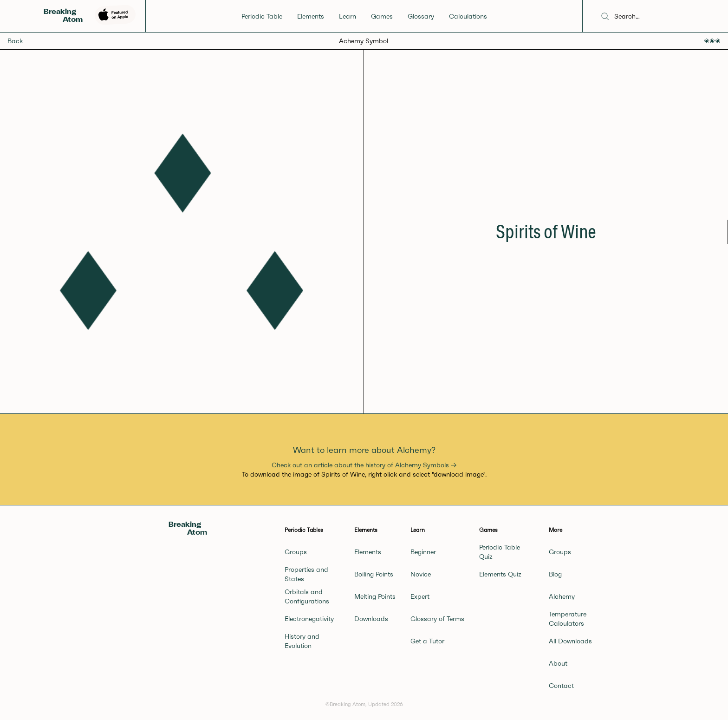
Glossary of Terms (437, 619)
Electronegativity (309, 619)
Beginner (423, 552)
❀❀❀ (712, 41)
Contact (561, 686)
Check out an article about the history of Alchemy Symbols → (364, 465)
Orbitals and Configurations (307, 596)
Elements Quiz (500, 574)
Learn (348, 16)
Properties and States (306, 574)
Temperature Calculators (568, 619)
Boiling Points (374, 574)
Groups (296, 552)
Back (15, 41)
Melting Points (375, 596)
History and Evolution (302, 641)
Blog (555, 574)
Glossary (421, 16)
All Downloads (570, 641)
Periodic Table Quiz (500, 552)
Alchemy (562, 596)
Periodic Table (262, 16)
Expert (420, 596)
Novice (421, 574)
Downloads (371, 619)
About (558, 663)
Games (382, 16)
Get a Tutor (427, 641)
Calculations (468, 16)
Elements (311, 16)
